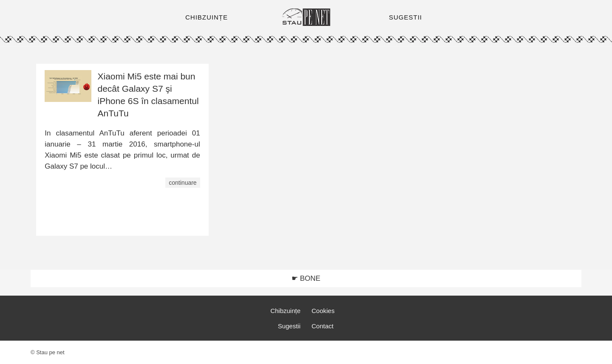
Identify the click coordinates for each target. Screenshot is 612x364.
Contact (323, 326)
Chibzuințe (285, 311)
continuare (183, 183)
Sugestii (289, 326)
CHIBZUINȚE (207, 17)
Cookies (323, 311)
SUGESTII (405, 17)
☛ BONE (306, 278)
